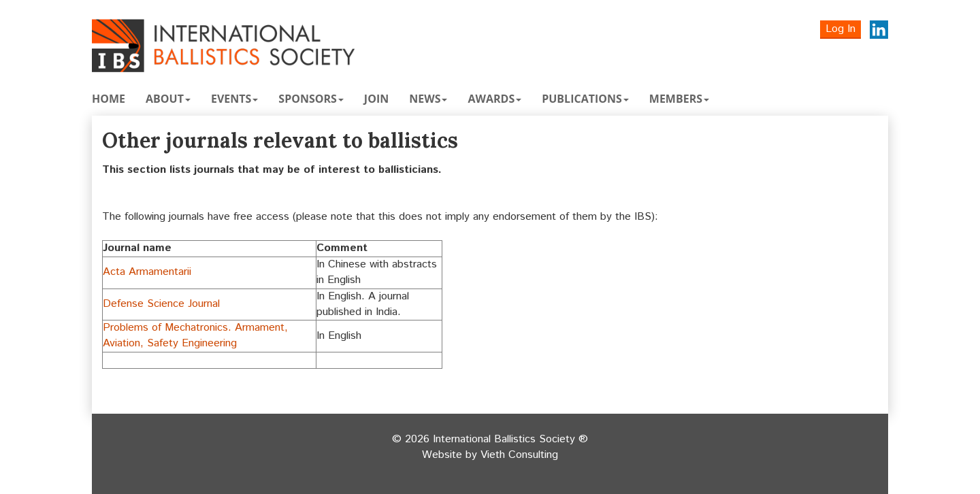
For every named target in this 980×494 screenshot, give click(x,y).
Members (679, 99)
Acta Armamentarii (147, 272)
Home (109, 99)
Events (234, 99)
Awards (494, 99)
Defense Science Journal (161, 304)
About (168, 99)
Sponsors (311, 99)
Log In (840, 29)
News (428, 99)
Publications (585, 99)
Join (376, 99)
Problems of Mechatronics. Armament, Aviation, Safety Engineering (195, 335)
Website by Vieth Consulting (490, 455)
